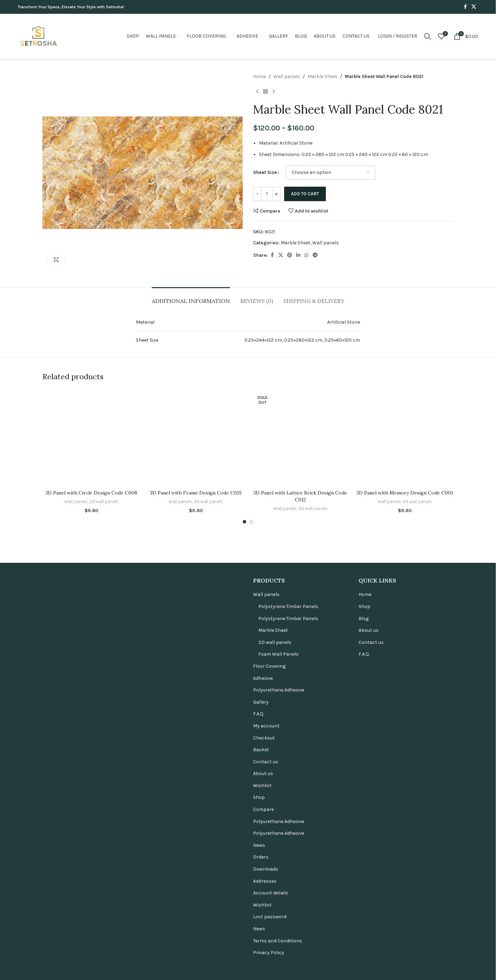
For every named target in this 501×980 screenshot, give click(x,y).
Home (259, 76)
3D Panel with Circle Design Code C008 (91, 913)
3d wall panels (104, 922)
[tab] (191, 298)
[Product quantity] (267, 194)
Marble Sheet (322, 76)
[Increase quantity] (276, 194)
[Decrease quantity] (257, 194)
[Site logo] (38, 36)
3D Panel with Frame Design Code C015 (196, 913)
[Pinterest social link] (290, 255)
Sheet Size (265, 172)
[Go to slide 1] (244, 942)
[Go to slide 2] (251, 942)
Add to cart (305, 194)
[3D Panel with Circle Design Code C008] (91, 648)
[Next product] (274, 91)
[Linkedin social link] (298, 255)
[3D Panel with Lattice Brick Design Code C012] (300, 648)
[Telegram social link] (315, 255)
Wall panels (287, 76)
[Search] (428, 36)
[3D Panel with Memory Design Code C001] (405, 648)
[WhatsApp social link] (307, 255)
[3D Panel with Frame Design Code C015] (196, 648)
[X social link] (474, 7)
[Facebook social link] (465, 7)
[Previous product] (257, 91)
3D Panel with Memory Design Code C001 (405, 913)
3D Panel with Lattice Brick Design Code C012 (300, 916)
